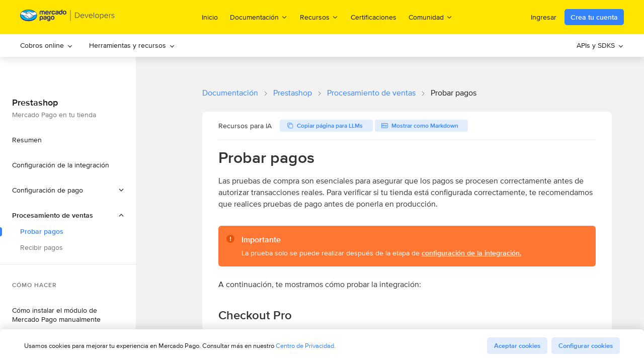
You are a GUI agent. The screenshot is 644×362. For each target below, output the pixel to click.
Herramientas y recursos (132, 45)
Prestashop (293, 93)
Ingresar (544, 17)
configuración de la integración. (471, 253)
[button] (68, 215)
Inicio (210, 17)
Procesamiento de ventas (371, 93)
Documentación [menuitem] (259, 17)
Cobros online (47, 45)
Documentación (230, 93)
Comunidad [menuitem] (431, 17)
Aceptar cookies (517, 346)
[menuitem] (47, 46)
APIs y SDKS (600, 45)
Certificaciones (374, 17)
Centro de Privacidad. (306, 346)
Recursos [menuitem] (319, 17)
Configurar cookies (586, 346)
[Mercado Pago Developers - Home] (68, 17)
